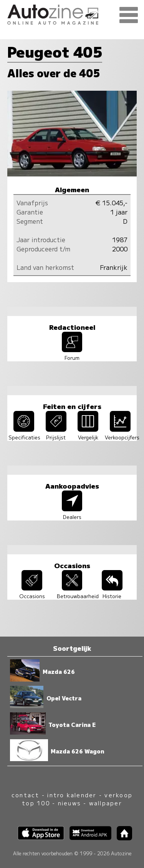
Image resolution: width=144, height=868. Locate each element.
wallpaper (106, 803)
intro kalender (72, 795)
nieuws (70, 803)
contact (26, 795)
